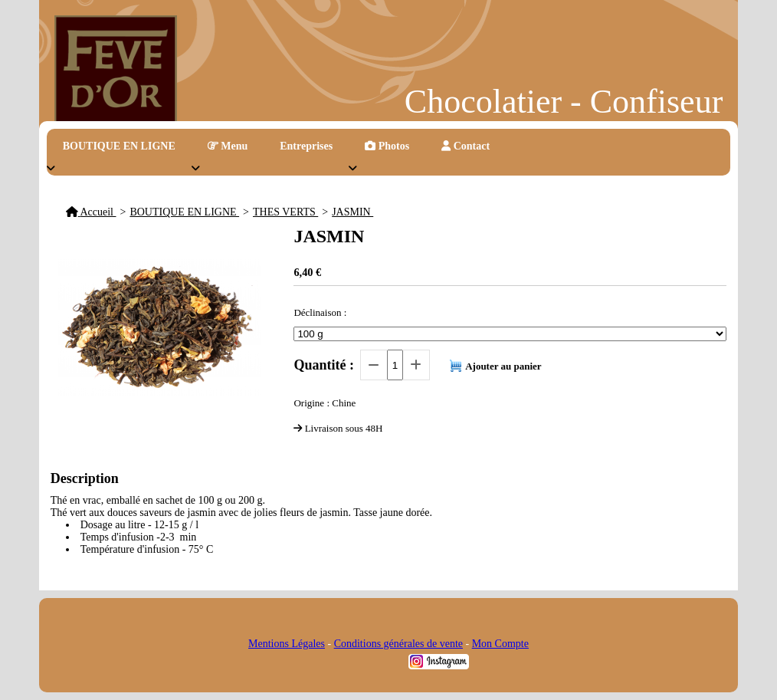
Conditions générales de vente (398, 644)
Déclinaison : (320, 312)
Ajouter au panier (503, 366)
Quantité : (324, 365)
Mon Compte (500, 644)
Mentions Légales (287, 644)
